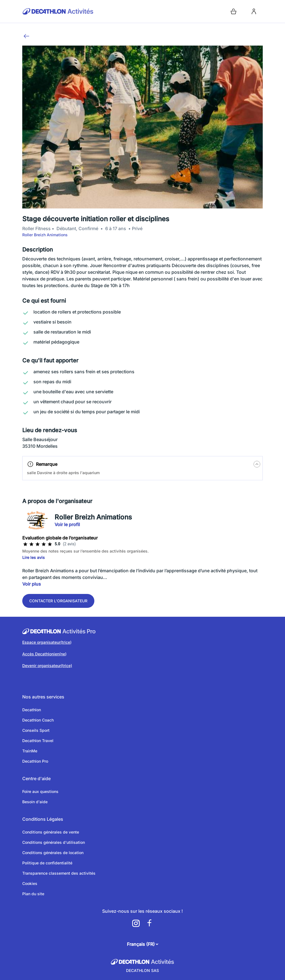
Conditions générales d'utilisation (54, 842)
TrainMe (30, 751)
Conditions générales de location (53, 853)
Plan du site (33, 894)
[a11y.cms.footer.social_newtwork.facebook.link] (149, 923)
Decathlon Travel (38, 741)
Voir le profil (67, 524)
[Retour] (26, 36)
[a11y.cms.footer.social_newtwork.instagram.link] (136, 923)
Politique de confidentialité (47, 863)
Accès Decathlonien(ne (44, 654)
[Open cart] (234, 11)
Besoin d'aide (35, 802)
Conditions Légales (43, 819)
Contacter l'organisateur (58, 601)
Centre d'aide (36, 778)
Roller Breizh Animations (45, 235)
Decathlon (32, 710)
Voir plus (32, 584)
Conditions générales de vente (51, 832)
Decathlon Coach (38, 720)
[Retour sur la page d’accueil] (81, 11)
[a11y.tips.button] (257, 464)
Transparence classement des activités (59, 873)
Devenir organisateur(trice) (47, 666)
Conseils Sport (36, 730)
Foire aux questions (40, 791)
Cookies (30, 883)
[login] (254, 11)
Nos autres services (43, 697)
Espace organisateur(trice (46, 642)
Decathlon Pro (35, 761)
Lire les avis (34, 557)
